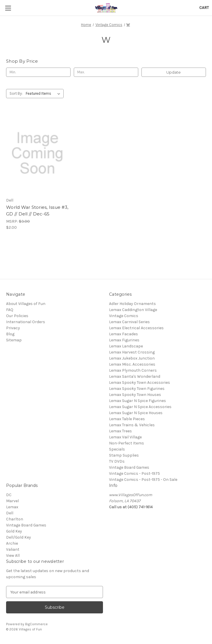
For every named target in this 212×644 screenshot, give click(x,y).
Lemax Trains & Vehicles (132, 425)
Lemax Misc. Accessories (132, 364)
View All (13, 555)
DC (9, 495)
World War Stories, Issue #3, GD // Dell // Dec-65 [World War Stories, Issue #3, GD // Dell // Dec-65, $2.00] (37, 211)
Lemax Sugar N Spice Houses (136, 413)
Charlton (15, 519)
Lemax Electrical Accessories (136, 328)
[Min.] (38, 72)
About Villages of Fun (26, 304)
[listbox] (44, 94)
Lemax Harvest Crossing (132, 352)
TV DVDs (117, 461)
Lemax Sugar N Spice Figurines (138, 401)
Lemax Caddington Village (133, 310)
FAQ (10, 310)
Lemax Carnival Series (129, 322)
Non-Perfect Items (127, 443)
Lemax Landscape (126, 346)
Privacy (13, 328)
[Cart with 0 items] (204, 8)
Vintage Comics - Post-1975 (134, 473)
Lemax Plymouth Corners (133, 370)
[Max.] (106, 72)
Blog (10, 334)
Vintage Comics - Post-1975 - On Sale (143, 480)
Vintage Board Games (129, 467)
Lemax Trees (120, 431)
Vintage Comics (124, 316)
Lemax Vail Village (125, 437)
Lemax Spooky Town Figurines (137, 389)
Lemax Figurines (124, 340)
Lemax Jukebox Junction (132, 358)
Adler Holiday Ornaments (132, 304)
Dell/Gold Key (19, 537)
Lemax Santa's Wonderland (135, 376)
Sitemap (14, 340)
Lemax (12, 507)
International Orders (26, 322)
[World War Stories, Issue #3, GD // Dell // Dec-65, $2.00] (37, 153)
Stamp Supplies (124, 455)
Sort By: (16, 93)
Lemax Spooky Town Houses (135, 395)
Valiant (13, 549)
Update (174, 72)
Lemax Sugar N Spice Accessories (140, 407)
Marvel (12, 501)
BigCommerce (36, 624)
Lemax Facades (123, 334)
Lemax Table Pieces (127, 419)
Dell (10, 513)
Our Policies (17, 316)
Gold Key (14, 531)
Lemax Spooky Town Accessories (140, 383)
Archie (12, 543)
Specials (117, 449)
